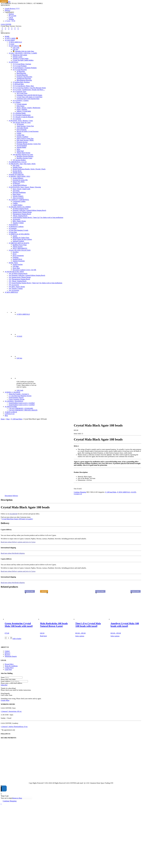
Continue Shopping (80, 492)
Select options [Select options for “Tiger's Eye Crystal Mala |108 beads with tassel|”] (80, 636)
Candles (15, 203)
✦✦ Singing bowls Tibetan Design (20, 277)
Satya (18, 149)
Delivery (7, 10)
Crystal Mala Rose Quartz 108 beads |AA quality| (17, 519)
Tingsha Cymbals (18, 223)
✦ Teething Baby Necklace (21, 82)
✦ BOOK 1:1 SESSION (12, 392)
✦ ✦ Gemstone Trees (19, 91)
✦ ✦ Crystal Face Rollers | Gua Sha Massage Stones (29, 88)
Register (11, 14)
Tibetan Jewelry (18, 247)
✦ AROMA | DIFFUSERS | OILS (19, 176)
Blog (6, 416)
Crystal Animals (22, 104)
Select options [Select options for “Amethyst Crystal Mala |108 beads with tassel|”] (115, 636)
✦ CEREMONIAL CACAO (18, 162)
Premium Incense (22, 142)
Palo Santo (16, 165)
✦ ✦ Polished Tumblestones (22, 115)
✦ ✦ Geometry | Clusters (21, 100)
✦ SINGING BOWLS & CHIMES (20, 207)
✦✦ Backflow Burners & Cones (23, 155)
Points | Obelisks (22, 109)
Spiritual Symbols (18, 241)
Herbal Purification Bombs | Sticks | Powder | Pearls (29, 169)
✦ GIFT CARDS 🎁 (11, 38)
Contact (7, 651)
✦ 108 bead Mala (18, 84)
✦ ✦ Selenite (17, 119)
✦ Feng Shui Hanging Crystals (18, 230)
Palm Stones (21, 106)
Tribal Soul (20, 151)
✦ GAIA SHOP (10, 40)
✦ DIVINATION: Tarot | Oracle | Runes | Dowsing (25, 187)
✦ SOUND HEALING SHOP (14, 272)
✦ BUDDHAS (13, 225)
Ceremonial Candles (19, 201)
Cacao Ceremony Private (17, 399)
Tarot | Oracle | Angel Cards (21, 189)
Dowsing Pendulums (19, 192)
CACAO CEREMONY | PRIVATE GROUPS (23, 410)
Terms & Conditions (11, 666)
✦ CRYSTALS (13, 62)
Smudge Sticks (17, 167)
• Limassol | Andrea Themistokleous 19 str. (14, 727)
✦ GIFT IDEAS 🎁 (15, 46)
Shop (8, 419)
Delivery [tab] (15, 496)
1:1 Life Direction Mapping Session (20, 396)
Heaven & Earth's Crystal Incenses (28, 131)
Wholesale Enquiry (11, 656)
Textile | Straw (13, 263)
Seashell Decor (17, 259)
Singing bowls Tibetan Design (22, 212)
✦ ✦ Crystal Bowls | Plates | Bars (23, 86)
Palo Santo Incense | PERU (25, 140)
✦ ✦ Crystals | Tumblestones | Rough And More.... (29, 90)
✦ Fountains (13, 228)
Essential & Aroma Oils (20, 180)
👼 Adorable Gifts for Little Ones (23, 51)
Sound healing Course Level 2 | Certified (22, 405)
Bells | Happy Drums (19, 221)
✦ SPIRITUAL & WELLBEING (19, 234)
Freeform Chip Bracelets (24, 77)
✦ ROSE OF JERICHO (16, 174)
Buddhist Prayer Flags (20, 245)
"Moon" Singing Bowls (20, 216)
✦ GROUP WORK (11, 407)
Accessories (16, 219)
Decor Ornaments (18, 256)
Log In (11, 17)
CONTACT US (10, 414)
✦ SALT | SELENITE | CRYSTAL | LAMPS (23, 53)
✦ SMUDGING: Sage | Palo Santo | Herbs (22, 164)
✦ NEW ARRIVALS (15, 42)
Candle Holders (18, 205)
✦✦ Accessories (14, 285)
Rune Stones (17, 194)
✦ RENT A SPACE (11, 412)
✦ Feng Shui (13, 232)
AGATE (134, 492)
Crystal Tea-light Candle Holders (23, 60)
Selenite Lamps (18, 57)
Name (3, 677)
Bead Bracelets (21, 73)
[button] (5, 5)
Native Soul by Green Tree (25, 138)
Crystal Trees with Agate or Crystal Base (29, 97)
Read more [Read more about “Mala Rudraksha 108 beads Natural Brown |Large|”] (43, 636)
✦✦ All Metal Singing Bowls (18, 274)
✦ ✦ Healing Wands (19, 113)
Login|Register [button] (9, 12)
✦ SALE (11, 44)
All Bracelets (21, 71)
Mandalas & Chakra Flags (21, 238)
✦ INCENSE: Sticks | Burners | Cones (21, 121)
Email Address (5, 681)
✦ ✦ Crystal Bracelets (20, 70)
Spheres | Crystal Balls (24, 111)
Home (3, 419)
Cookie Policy (9, 668)
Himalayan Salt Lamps (20, 55)
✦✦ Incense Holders (19, 160)
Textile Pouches (18, 264)
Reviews (7, 655)
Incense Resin (17, 171)
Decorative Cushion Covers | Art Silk (24, 270)
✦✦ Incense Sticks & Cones (22, 122)
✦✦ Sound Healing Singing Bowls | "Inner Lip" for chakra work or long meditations (35, 283)
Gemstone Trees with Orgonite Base (28, 99)
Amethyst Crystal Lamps (21, 58)
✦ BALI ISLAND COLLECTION (20, 250)
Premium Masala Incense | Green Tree (29, 144)
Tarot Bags (16, 191)
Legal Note (8, 669)
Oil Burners (16, 183)
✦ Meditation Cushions (16, 227)
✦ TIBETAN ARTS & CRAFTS (19, 243)
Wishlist (11, 19)
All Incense (20, 124)
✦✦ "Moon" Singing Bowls (18, 281)
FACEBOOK (13, 514)
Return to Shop (17, 798)
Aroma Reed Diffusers (20, 185)
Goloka (19, 133)
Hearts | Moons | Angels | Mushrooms (28, 108)
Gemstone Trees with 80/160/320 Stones (29, 95)
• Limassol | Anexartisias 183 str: (11, 711)
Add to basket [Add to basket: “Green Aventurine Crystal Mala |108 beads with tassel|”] (17, 639)
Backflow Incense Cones (24, 158)
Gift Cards (16, 48)
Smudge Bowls (17, 173)
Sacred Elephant (22, 146)
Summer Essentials (19, 261)
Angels (15, 236)
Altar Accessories (18, 198)
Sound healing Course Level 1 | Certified (22, 403)
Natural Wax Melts (19, 182)
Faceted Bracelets (22, 75)
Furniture (16, 257)
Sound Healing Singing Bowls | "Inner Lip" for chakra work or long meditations (38, 217)
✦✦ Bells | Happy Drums (17, 287)
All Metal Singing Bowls (21, 209)
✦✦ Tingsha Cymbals (16, 288)
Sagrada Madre (21, 147)
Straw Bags (16, 268)
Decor (15, 254)
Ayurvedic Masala (22, 128)
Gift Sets (15, 49)
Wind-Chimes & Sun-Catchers (22, 239)
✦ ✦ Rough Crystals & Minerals (23, 117)
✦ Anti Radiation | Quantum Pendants (25, 68)
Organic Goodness (22, 137)
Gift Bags (16, 266)
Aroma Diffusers (18, 178)
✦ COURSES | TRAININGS (14, 401)
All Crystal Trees (22, 93)
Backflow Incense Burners (25, 156)
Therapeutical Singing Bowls (22, 214)
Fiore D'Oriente (21, 130)
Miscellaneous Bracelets (24, 80)
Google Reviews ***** (12, 9)
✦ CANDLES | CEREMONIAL (19, 200)
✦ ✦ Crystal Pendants (20, 66)
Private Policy (9, 664)
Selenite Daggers (18, 196)
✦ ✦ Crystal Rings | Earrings (22, 64)
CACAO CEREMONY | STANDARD (21, 408)
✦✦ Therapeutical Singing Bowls (19, 279)
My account (12, 16)
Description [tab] (8, 496)
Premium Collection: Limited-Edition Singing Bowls (29, 210)
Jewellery (16, 252)
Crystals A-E (78, 494)
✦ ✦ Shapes (17, 102)
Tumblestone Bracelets (24, 78)
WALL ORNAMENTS (20, 248)
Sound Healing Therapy (16, 398)
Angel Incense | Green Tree (25, 126)
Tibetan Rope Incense (23, 153)
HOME (7, 36)
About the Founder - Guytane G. (19, 394)
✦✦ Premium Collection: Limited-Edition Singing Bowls (27, 275)
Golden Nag (20, 135)
